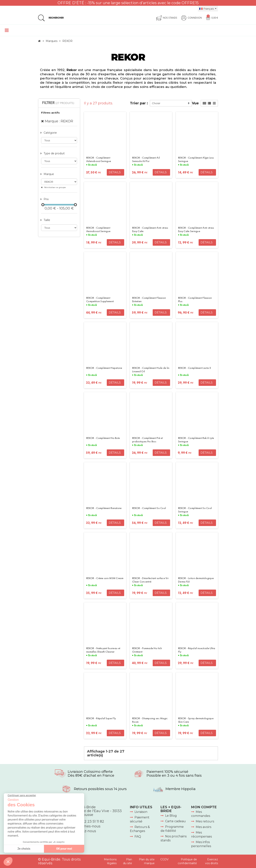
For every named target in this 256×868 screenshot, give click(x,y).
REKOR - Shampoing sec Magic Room (150, 720)
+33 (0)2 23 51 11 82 (86, 821)
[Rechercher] (74, 18)
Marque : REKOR (59, 121)
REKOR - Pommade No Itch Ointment (147, 650)
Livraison (141, 812)
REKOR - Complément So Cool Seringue (195, 510)
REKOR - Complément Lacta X (194, 368)
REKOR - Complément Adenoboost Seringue (99, 159)
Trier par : (139, 103)
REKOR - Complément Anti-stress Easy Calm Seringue (196, 229)
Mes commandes (201, 814)
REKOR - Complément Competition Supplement (100, 299)
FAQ (138, 837)
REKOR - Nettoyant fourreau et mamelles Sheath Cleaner (103, 650)
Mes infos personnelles (201, 844)
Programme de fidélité (172, 829)
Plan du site (128, 861)
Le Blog (171, 816)
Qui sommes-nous (85, 826)
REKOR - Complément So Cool (149, 508)
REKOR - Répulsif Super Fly (101, 718)
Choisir (156, 103)
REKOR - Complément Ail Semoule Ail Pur (146, 159)
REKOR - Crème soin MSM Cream (105, 578)
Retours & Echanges (140, 829)
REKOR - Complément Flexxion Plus (195, 299)
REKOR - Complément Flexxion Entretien (149, 299)
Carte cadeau (175, 821)
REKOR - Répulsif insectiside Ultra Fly (197, 650)
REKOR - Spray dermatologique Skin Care (196, 720)
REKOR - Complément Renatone (104, 508)
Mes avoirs (203, 827)
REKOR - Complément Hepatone (104, 368)
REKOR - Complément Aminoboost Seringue (98, 229)
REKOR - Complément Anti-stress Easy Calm (150, 229)
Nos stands (170, 18)
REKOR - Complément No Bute (103, 438)
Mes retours (205, 821)
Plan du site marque (147, 861)
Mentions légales (110, 861)
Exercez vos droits (212, 861)
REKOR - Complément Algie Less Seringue (196, 159)
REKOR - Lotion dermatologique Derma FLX (196, 580)
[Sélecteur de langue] (208, 9)
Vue (195, 103)
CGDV (164, 859)
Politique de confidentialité (187, 861)
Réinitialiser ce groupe (55, 187)
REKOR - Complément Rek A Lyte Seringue (196, 440)
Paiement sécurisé (140, 819)
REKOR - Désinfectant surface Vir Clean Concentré (150, 580)
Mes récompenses (201, 834)
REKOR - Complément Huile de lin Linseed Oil (151, 370)
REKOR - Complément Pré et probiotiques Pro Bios (148, 440)
